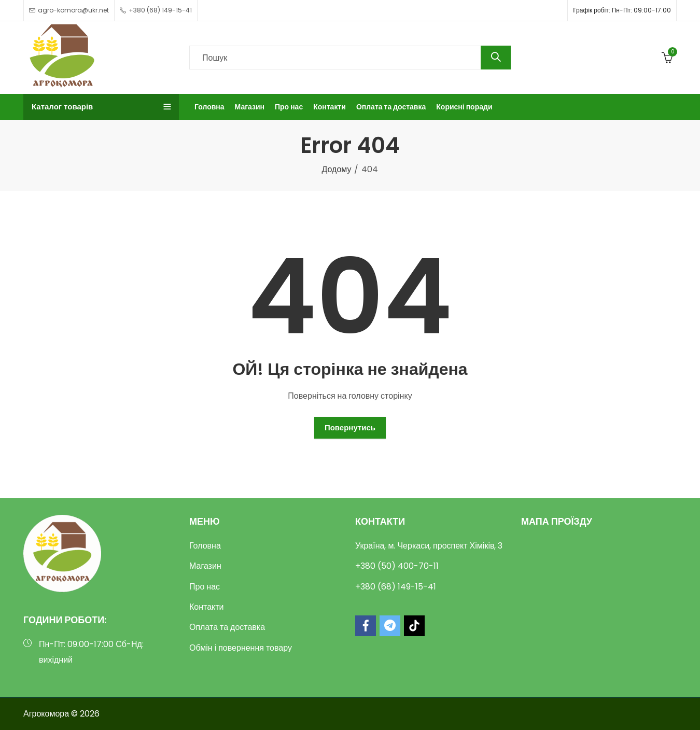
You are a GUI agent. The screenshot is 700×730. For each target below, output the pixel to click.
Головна (205, 546)
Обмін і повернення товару (241, 648)
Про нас (205, 587)
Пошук (496, 58)
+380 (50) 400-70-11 (397, 566)
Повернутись (350, 427)
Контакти (207, 607)
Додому (337, 169)
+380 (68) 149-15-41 (396, 587)
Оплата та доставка (227, 627)
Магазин (205, 566)
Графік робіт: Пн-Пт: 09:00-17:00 (622, 10)
